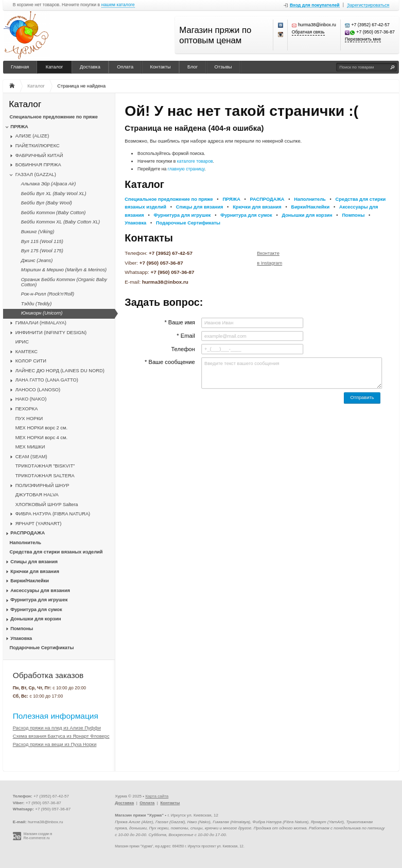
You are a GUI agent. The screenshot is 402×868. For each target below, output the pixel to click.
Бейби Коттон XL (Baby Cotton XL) (60, 222)
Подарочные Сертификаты (42, 648)
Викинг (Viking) (38, 232)
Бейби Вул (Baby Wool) (47, 203)
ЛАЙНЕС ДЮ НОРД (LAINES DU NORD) (60, 371)
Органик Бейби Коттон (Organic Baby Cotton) (64, 282)
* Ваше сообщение (170, 362)
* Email (186, 336)
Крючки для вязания (35, 571)
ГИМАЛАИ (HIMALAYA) (41, 323)
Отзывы (223, 67)
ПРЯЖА (19, 127)
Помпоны (22, 629)
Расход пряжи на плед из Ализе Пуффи (57, 728)
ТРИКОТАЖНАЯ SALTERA (45, 476)
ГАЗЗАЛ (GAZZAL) (36, 175)
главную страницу (186, 169)
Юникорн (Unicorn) (42, 313)
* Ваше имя (179, 322)
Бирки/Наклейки (30, 581)
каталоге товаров (195, 161)
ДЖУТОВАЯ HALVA (37, 495)
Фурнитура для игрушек (39, 600)
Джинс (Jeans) (37, 261)
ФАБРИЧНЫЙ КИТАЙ (39, 155)
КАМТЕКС (27, 352)
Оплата (125, 67)
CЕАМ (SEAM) (31, 457)
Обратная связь (308, 32)
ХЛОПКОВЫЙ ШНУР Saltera (47, 505)
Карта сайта (157, 796)
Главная (20, 67)
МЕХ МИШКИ (30, 447)
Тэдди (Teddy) (36, 304)
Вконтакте (268, 253)
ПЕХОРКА (27, 409)
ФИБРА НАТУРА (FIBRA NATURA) (53, 514)
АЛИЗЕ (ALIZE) (32, 136)
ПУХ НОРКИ (29, 419)
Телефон (183, 349)
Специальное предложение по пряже (54, 117)
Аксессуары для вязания (40, 591)
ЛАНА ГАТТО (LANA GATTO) (47, 380)
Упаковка (21, 638)
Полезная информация (56, 716)
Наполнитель (26, 543)
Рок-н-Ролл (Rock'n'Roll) (48, 294)
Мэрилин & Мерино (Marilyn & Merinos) (64, 270)
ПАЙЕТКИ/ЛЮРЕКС (38, 146)
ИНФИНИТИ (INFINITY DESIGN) (51, 333)
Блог (193, 67)
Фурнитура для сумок (36, 610)
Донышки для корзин (36, 619)
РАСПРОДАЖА (28, 533)
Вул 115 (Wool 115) (42, 241)
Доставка (90, 67)
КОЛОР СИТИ (31, 361)
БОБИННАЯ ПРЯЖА (38, 165)
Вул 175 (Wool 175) (42, 251)
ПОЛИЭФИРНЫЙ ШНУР (42, 485)
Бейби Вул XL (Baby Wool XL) (54, 194)
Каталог (55, 67)
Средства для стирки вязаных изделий (56, 552)
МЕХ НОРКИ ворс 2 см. (41, 428)
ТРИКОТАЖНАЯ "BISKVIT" (45, 466)
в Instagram (269, 263)
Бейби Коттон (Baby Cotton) (54, 213)
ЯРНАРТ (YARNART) (39, 524)
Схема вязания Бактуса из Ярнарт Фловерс (61, 736)
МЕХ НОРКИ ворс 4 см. (41, 438)
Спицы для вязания (34, 562)
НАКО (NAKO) (31, 399)
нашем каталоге (118, 5)
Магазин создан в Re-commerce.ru (38, 836)
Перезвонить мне (363, 39)
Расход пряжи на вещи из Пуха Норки (55, 744)
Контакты (161, 67)
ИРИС (22, 342)
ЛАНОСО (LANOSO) (38, 390)
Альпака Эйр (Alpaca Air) (48, 184)
